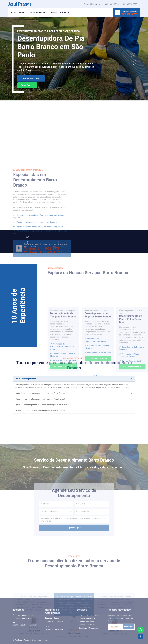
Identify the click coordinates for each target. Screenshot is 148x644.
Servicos (53, 13)
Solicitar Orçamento (31, 78)
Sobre (22, 13)
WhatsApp (27, 85)
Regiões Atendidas (37, 13)
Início (13, 13)
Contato (65, 13)
